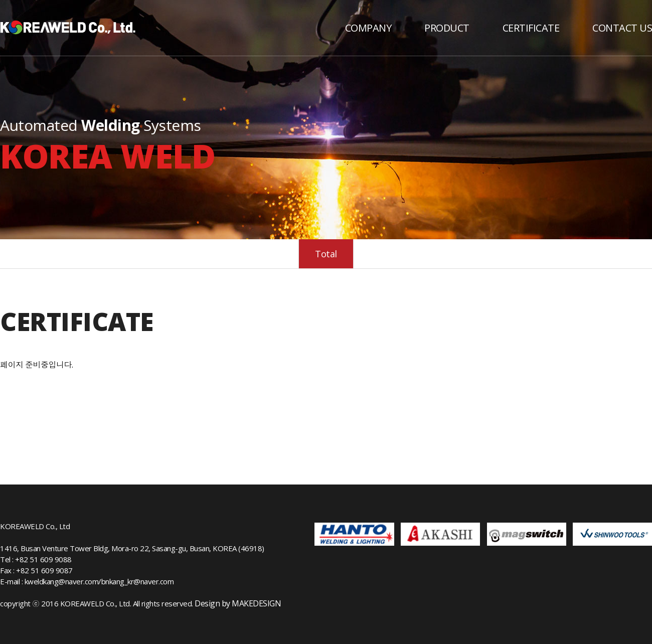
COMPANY (368, 28)
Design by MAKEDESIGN (238, 603)
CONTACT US (622, 28)
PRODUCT (447, 28)
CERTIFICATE (531, 28)
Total (326, 254)
